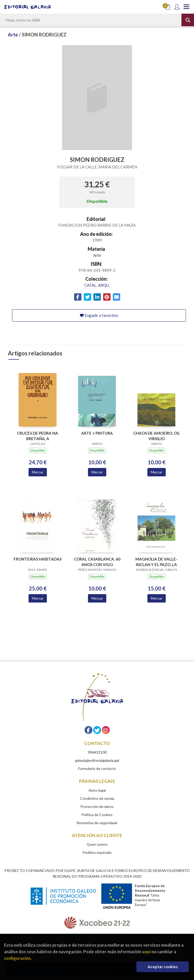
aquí (146, 952)
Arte (13, 35)
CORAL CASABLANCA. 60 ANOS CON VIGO (97, 562)
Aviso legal (97, 790)
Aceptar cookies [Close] (163, 967)
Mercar (38, 472)
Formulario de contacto (97, 768)
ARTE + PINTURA (97, 433)
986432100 (97, 752)
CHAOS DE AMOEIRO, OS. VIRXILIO (157, 436)
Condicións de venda (97, 798)
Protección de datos (97, 806)
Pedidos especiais (97, 852)
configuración (17, 958)
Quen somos (97, 844)
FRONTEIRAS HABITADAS (38, 559)
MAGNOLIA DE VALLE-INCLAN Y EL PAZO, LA (156, 562)
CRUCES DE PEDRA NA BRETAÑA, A (38, 436)
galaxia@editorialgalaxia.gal (97, 760)
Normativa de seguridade (97, 823)
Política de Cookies (97, 815)
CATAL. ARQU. (97, 285)
